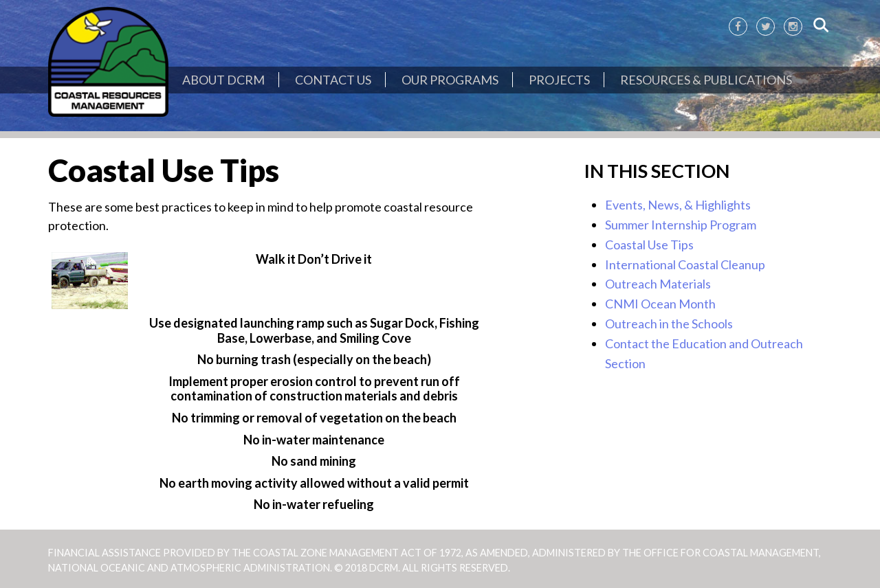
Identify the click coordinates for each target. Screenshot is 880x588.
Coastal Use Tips (649, 245)
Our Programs (450, 80)
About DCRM (223, 80)
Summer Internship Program (681, 225)
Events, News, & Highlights (678, 205)
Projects (559, 80)
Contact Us (333, 80)
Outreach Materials (658, 284)
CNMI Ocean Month (660, 304)
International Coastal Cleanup (685, 264)
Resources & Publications (706, 80)
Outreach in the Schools (669, 324)
